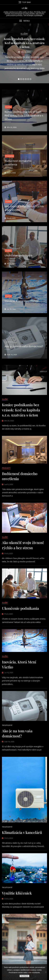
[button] (24, 21)
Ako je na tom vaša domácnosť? (24, 346)
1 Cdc (25, 8)
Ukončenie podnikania (18, 255)
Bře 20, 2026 (26, 52)
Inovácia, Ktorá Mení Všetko (22, 301)
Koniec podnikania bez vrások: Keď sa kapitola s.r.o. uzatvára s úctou (25, 43)
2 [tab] (21, 79)
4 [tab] (26, 79)
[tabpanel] (24, 53)
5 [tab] (28, 79)
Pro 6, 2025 (11, 264)
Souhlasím (24, 976)
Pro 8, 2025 (11, 218)
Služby (24, 34)
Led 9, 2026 (11, 173)
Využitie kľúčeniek (17, 893)
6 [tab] (30, 79)
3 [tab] (23, 79)
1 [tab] (19, 79)
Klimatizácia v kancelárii (22, 832)
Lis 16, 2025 (11, 309)
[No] (46, 972)
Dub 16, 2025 (12, 355)
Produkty (9, 156)
